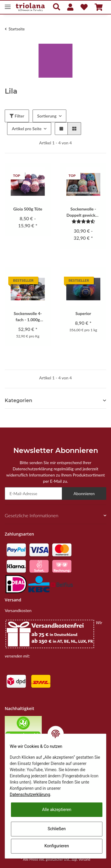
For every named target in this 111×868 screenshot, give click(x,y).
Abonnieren (84, 493)
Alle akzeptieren (57, 810)
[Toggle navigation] (8, 4)
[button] (57, 7)
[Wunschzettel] (84, 7)
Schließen (57, 829)
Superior (83, 313)
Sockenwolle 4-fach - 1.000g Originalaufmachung (28, 317)
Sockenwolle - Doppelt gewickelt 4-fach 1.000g (83, 212)
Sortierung (47, 116)
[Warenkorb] (99, 7)
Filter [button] (17, 116)
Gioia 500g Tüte (28, 209)
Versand (84, 859)
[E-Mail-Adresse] (33, 493)
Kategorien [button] (18, 400)
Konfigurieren (57, 846)
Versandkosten (18, 610)
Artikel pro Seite (27, 129)
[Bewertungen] (83, 221)
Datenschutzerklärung (30, 794)
